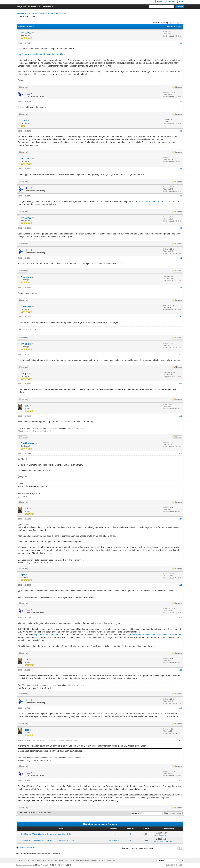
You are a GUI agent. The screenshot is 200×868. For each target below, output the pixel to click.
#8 (181, 287)
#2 (181, 102)
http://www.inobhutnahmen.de (153, 202)
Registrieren (47, 7)
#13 (181, 454)
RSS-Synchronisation (107, 860)
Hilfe (181, 1)
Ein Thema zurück (27, 813)
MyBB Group (70, 865)
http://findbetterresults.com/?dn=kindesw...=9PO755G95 (155, 635)
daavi (24, 121)
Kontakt (31, 860)
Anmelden (35, 7)
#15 (181, 585)
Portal (160, 1)
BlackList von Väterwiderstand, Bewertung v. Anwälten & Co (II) (47, 840)
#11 (181, 384)
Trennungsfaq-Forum (24, 13)
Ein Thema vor (43, 813)
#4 (181, 169)
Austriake (26, 306)
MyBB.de (36, 865)
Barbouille (168, 841)
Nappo (24, 373)
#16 (181, 618)
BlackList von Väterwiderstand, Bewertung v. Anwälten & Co (46, 834)
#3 (181, 131)
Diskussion (38, 13)
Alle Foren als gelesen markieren (84, 860)
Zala (27, 406)
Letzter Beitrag (159, 835)
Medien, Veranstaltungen (54, 13)
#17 (181, 670)
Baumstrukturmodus (174, 26)
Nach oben (53, 860)
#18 (181, 708)
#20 (181, 781)
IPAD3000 (26, 33)
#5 (181, 196)
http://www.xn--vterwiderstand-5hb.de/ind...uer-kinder (42, 54)
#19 (181, 740)
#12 (181, 416)
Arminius (26, 277)
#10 (181, 354)
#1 (181, 43)
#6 (181, 228)
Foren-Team (21, 860)
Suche (171, 1)
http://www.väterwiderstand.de (48, 635)
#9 (181, 317)
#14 (181, 519)
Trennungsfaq (41, 860)
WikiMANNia (114, 840)
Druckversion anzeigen (28, 847)
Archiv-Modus (64, 860)
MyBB (52, 865)
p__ (166, 835)
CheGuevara (28, 443)
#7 (181, 258)
